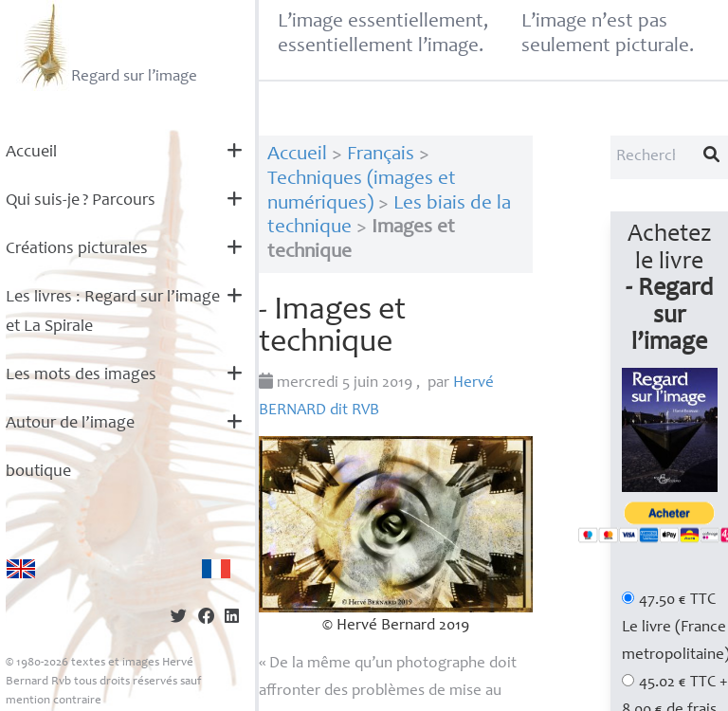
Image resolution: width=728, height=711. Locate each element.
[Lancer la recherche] (712, 157)
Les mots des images (81, 375)
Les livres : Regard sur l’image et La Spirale (113, 312)
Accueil (31, 153)
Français (381, 155)
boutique (38, 472)
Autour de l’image (70, 424)
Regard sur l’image (107, 46)
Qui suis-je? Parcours (81, 201)
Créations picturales (77, 249)
